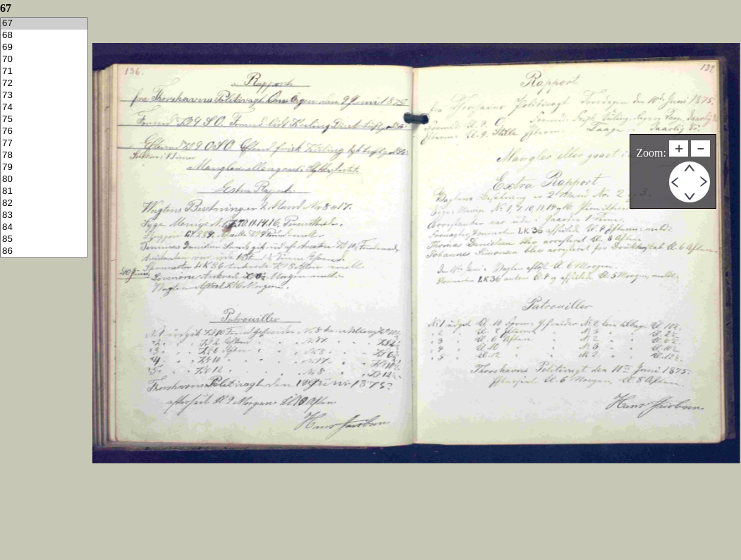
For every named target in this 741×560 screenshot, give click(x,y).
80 (44, 179)
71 (44, 72)
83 (44, 215)
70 (44, 60)
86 (44, 251)
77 (44, 144)
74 (44, 108)
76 (44, 132)
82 (44, 203)
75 (44, 120)
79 (44, 168)
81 (44, 191)
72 (44, 84)
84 (44, 227)
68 (44, 36)
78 (44, 156)
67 (44, 24)
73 (44, 96)
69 (44, 48)
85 (44, 239)
